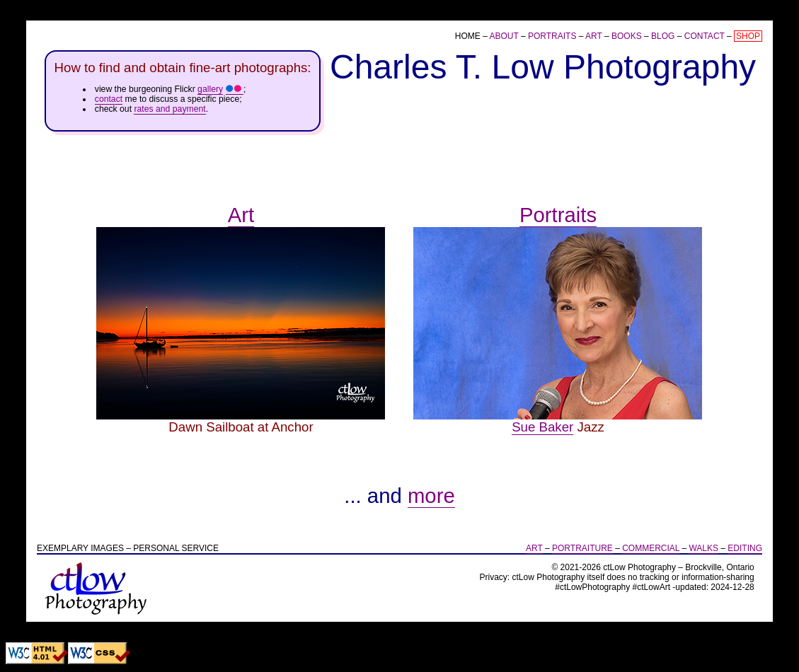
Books (627, 36)
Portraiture (582, 548)
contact (109, 99)
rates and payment (169, 109)
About (504, 36)
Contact (705, 36)
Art (594, 36)
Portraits (552, 36)
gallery (210, 89)
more (431, 496)
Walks (703, 548)
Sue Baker (542, 427)
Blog (663, 36)
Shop (748, 36)
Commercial (651, 548)
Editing (745, 548)
